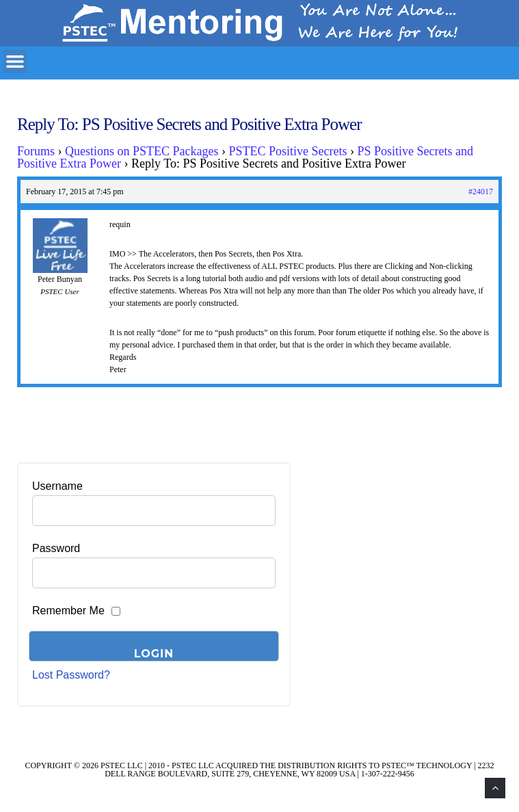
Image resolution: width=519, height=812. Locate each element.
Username (57, 486)
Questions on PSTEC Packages (142, 151)
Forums (36, 151)
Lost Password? (71, 675)
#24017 (481, 192)
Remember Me (68, 611)
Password (56, 548)
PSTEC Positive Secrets (288, 151)
